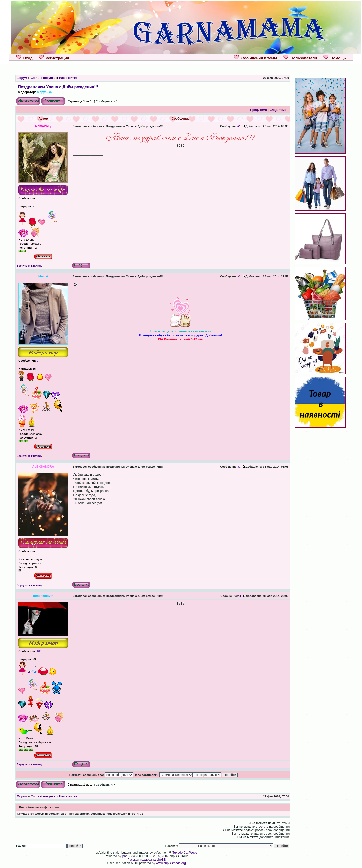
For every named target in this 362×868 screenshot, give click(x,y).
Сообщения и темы (256, 57)
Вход (24, 57)
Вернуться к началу (29, 266)
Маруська (44, 92)
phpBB (127, 856)
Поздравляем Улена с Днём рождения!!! (58, 87)
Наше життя (68, 78)
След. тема (278, 110)
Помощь (335, 57)
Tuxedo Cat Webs (185, 853)
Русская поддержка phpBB (147, 860)
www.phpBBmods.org (171, 863)
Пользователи (300, 57)
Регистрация (54, 57)
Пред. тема (258, 110)
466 (39, 651)
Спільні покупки (43, 78)
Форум (22, 78)
